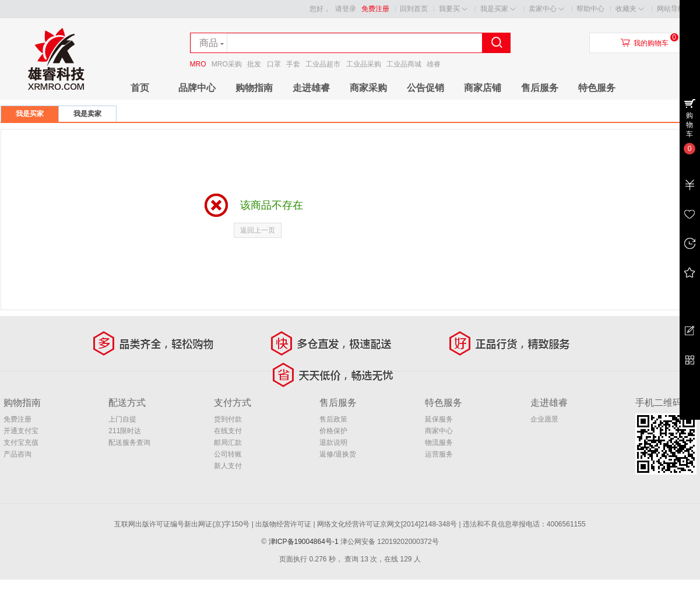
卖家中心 (546, 9)
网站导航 (675, 9)
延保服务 (439, 419)
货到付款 (228, 419)
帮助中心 (590, 9)
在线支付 (228, 431)
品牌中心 (197, 88)
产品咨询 (17, 454)
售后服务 (540, 88)
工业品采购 (364, 64)
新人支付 (228, 466)
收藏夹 (630, 9)
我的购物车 (651, 43)
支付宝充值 (21, 443)
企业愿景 (544, 419)
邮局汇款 (228, 443)
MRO (198, 64)
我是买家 (498, 9)
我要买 (453, 9)
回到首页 (414, 9)
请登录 (346, 9)
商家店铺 (483, 88)
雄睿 (434, 64)
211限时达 (125, 431)
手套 (293, 64)
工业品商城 (404, 64)
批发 (254, 64)
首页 (140, 88)
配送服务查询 (129, 443)
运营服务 (439, 454)
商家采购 (368, 88)
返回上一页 (258, 230)
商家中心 (439, 431)
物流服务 (439, 443)
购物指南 (254, 88)
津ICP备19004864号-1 (304, 542)
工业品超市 (323, 64)
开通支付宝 (21, 431)
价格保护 (333, 431)
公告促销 (425, 88)
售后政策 (333, 419)
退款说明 (333, 443)
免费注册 (375, 9)
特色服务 (597, 88)
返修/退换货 (338, 454)
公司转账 (228, 454)
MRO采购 (227, 64)
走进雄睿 (311, 88)
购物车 (690, 125)
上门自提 (122, 419)
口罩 (274, 64)
